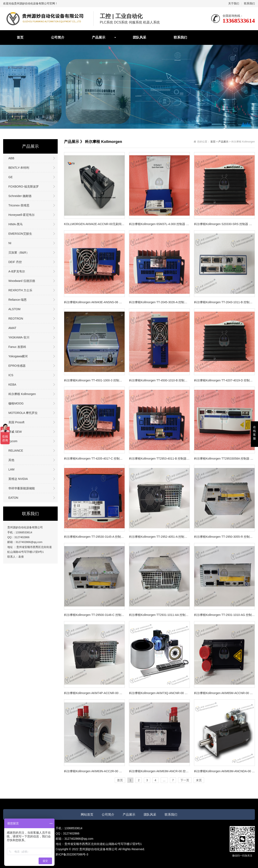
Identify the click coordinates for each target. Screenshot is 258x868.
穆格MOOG (16, 403)
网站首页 (87, 814)
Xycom (13, 441)
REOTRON (16, 319)
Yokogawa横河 (18, 356)
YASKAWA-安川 (19, 337)
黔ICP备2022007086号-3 (72, 854)
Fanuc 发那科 (17, 347)
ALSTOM (14, 309)
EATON (13, 498)
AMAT (12, 328)
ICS (11, 375)
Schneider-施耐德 (20, 196)
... (164, 780)
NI (10, 243)
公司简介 (58, 37)
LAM (11, 469)
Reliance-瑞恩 (18, 300)
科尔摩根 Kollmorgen (22, 394)
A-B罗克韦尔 (17, 271)
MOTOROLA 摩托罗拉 (23, 413)
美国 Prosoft (16, 422)
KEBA (12, 385)
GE (10, 177)
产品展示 (99, 37)
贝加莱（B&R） (19, 253)
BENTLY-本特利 (19, 168)
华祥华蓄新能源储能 (22, 488)
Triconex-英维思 (19, 205)
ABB (11, 158)
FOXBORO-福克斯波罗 (24, 187)
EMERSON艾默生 (20, 234)
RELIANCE (16, 451)
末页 (199, 780)
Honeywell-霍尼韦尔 (21, 215)
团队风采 (139, 37)
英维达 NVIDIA (18, 479)
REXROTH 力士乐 (20, 290)
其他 (11, 460)
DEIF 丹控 (15, 262)
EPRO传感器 (17, 366)
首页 (20, 37)
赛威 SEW (15, 432)
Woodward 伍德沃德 (22, 281)
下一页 (185, 780)
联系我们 (249, 3)
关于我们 (234, 3)
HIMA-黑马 (16, 224)
